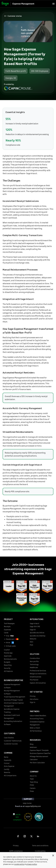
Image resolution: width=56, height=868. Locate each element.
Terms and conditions (40, 846)
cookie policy (19, 864)
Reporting (8, 665)
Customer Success (11, 744)
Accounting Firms (37, 719)
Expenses (7, 630)
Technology (34, 664)
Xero (32, 642)
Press (32, 791)
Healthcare (34, 667)
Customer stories (13, 16)
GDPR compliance (16, 851)
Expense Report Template (39, 750)
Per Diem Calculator (37, 763)
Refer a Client (35, 728)
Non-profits (34, 661)
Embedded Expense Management (37, 723)
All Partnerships (36, 731)
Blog (32, 744)
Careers (33, 788)
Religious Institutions (38, 674)
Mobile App (8, 653)
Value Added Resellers (38, 716)
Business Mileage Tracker (13, 700)
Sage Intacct (35, 623)
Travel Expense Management (15, 697)
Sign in (33, 702)
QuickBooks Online (37, 633)
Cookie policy (40, 851)
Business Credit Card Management (12, 717)
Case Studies (9, 738)
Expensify (8, 760)
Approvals (8, 656)
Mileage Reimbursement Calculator (39, 758)
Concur (7, 763)
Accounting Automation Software (13, 723)
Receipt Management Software (12, 692)
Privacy (16, 846)
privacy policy (31, 864)
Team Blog (34, 782)
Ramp (6, 757)
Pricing (33, 696)
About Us (33, 776)
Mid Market (34, 680)
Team (32, 779)
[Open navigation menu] (53, 4)
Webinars (33, 747)
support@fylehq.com (33, 806)
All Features (8, 671)
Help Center (27, 803)
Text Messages (9, 623)
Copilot (7, 650)
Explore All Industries (38, 683)
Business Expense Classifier (40, 753)
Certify (7, 769)
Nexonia (7, 772)
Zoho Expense (9, 766)
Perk (32, 645)
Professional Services (38, 671)
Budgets (7, 662)
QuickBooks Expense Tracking (12, 711)
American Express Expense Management (14, 704)
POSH (32, 785)
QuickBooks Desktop (38, 636)
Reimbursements (10, 659)
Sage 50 (33, 630)
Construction (35, 658)
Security (7, 668)
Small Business (36, 677)
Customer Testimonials (13, 741)
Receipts (7, 626)
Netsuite (33, 639)
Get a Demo (34, 699)
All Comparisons (10, 775)
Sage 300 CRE (35, 626)
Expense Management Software (12, 686)
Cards (6, 633)
